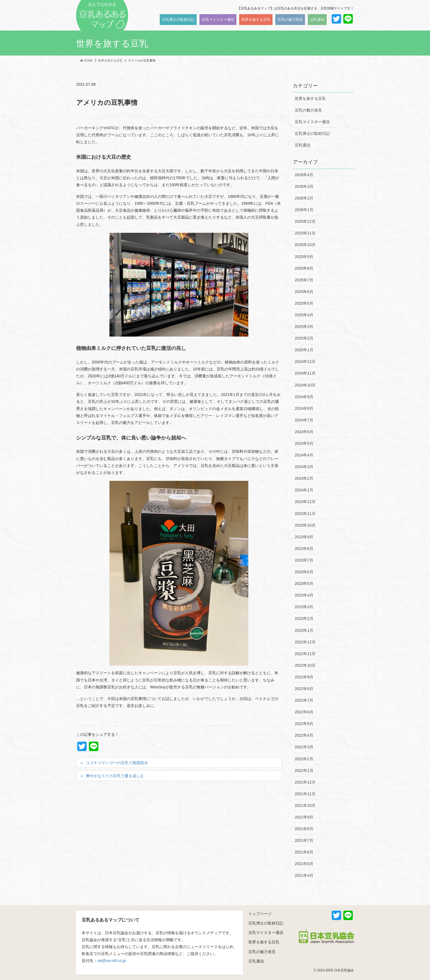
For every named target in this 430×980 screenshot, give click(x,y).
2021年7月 (304, 840)
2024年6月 (304, 432)
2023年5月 (304, 584)
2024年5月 (304, 443)
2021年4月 (304, 875)
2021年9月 (304, 817)
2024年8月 (304, 408)
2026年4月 (304, 175)
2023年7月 (304, 560)
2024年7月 (304, 420)
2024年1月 (304, 490)
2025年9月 (304, 257)
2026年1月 (304, 210)
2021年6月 (304, 852)
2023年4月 (304, 595)
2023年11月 (305, 514)
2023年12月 (305, 502)
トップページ (260, 914)
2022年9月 (304, 677)
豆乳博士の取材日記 (312, 133)
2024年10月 (305, 385)
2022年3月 (304, 747)
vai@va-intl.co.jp (112, 961)
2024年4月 (304, 455)
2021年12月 (305, 782)
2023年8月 (304, 549)
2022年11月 (305, 654)
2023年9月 (304, 537)
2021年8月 (304, 829)
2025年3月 (304, 327)
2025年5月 (304, 303)
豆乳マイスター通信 (312, 122)
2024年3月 (304, 467)
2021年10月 (305, 805)
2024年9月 (304, 397)
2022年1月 (304, 771)
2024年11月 (305, 373)
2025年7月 (304, 280)
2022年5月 (304, 724)
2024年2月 (304, 478)
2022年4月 (304, 735)
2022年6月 (304, 712)
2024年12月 (305, 362)
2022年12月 (305, 642)
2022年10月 (305, 665)
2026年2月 (304, 198)
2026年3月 (304, 186)
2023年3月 (304, 607)
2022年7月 (304, 700)
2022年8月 (304, 689)
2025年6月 (304, 292)
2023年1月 (304, 630)
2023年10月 (305, 525)
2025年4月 (304, 315)
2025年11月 (305, 233)
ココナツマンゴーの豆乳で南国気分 (117, 763)
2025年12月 (305, 221)
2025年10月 (305, 245)
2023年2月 (304, 618)
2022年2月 (304, 759)
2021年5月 (304, 864)
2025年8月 (304, 268)
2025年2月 (304, 338)
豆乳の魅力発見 (308, 110)
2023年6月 (304, 572)
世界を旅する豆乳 (310, 98)
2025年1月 (304, 350)
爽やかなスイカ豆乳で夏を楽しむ (115, 776)
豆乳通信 (302, 145)
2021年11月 (305, 794)
